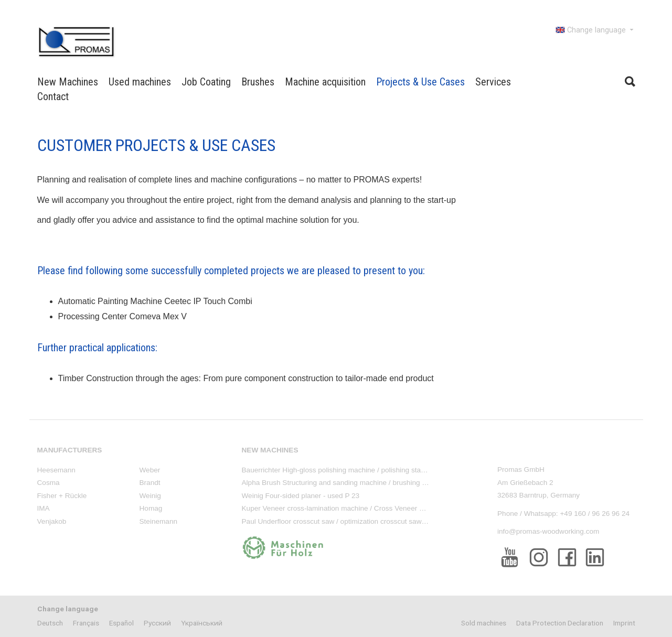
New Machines (68, 82)
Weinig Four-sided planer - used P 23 (301, 496)
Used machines (140, 82)
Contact (53, 96)
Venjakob (52, 521)
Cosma (49, 483)
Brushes (258, 82)
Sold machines (484, 623)
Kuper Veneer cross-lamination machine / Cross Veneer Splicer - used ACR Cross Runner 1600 (393, 508)
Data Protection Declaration (560, 623)
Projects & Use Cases (420, 82)
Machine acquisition (325, 82)
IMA (44, 508)
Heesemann (56, 470)
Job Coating (206, 82)
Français (86, 623)
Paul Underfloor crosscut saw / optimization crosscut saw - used (343, 521)
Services (493, 82)
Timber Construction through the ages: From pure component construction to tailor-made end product (246, 378)
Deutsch (50, 623)
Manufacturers (70, 450)
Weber (150, 470)
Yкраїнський (202, 623)
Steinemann (159, 521)
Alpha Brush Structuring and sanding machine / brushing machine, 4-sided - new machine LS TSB (397, 483)
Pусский (157, 623)
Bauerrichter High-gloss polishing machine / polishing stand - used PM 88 (358, 470)
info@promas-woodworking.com (548, 531)
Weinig (150, 496)
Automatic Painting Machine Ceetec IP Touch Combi (155, 301)
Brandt (150, 483)
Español (121, 623)
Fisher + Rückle (62, 496)
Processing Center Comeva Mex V (122, 316)
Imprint (624, 623)
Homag (151, 508)
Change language (595, 30)
